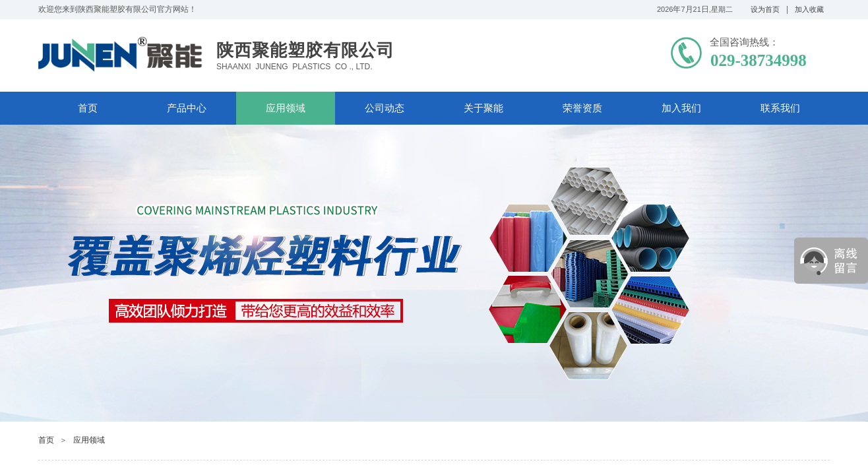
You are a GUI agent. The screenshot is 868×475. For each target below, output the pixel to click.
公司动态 (385, 108)
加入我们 (681, 108)
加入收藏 (809, 9)
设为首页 (765, 9)
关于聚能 (483, 108)
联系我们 (780, 108)
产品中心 (187, 108)
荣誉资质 (582, 108)
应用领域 (286, 108)
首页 (88, 108)
